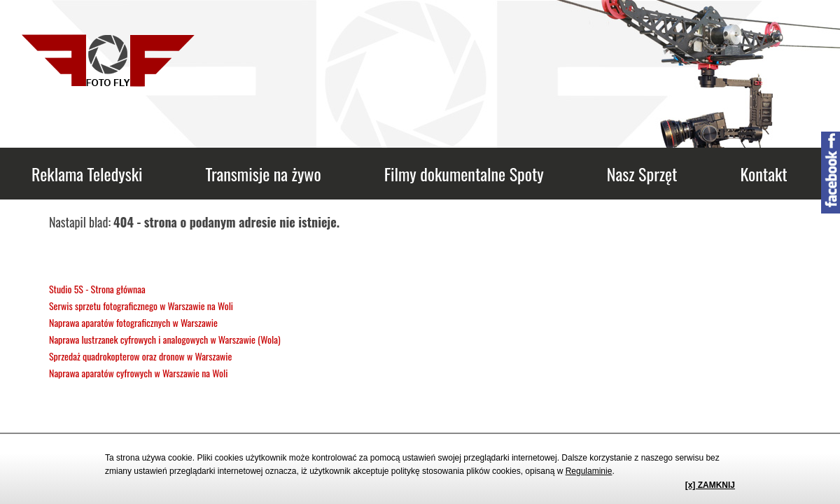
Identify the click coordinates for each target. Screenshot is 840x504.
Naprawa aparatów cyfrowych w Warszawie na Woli (138, 373)
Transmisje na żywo (263, 174)
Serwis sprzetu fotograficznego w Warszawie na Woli (141, 306)
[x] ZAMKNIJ (710, 485)
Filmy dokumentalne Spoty (464, 174)
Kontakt (763, 174)
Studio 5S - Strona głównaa (97, 289)
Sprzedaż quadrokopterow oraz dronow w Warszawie (140, 356)
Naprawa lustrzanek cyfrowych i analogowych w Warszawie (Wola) (165, 339)
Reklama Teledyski (87, 174)
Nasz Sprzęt (642, 174)
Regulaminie (589, 471)
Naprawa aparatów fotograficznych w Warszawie (133, 322)
